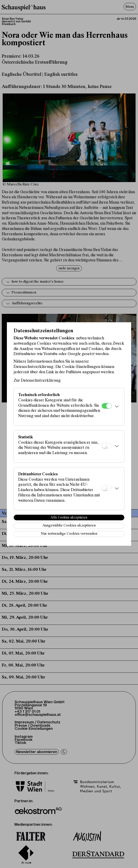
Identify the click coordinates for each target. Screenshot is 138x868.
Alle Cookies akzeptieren (69, 518)
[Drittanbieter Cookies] (107, 488)
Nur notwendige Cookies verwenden (69, 534)
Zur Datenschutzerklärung (37, 381)
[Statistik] (107, 446)
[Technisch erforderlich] (107, 406)
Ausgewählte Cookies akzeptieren (69, 526)
